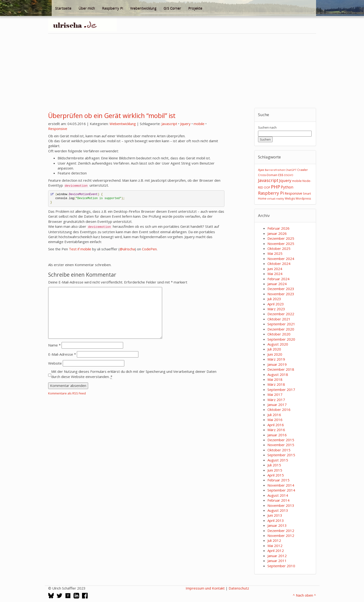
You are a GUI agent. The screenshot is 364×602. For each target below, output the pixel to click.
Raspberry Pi (113, 8)
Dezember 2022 (281, 314)
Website (55, 363)
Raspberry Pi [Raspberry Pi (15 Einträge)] (271, 193)
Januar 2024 (277, 284)
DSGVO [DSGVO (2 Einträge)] (289, 175)
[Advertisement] (182, 71)
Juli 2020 (274, 349)
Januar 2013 (277, 525)
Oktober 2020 (279, 334)
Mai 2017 (275, 394)
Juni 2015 (275, 470)
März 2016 (276, 430)
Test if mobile (80, 249)
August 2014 (278, 495)
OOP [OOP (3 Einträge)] (267, 187)
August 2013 (278, 510)
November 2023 (281, 294)
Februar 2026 (278, 228)
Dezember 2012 (281, 531)
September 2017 (281, 390)
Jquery (185, 124)
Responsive (58, 129)
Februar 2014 (278, 500)
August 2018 (278, 374)
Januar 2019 (277, 364)
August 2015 (278, 460)
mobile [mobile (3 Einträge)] (297, 181)
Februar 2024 (278, 279)
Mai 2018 (275, 379)
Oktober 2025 (279, 248)
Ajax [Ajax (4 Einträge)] (261, 170)
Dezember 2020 (281, 329)
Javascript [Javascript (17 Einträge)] (268, 180)
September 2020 (281, 339)
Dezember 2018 (281, 369)
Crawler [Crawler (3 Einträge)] (303, 170)
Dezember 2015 (281, 440)
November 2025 (281, 244)
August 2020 (278, 344)
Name (54, 345)
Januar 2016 (277, 435)
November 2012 (281, 535)
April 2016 (276, 425)
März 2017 (276, 400)
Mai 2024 (275, 274)
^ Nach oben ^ (304, 595)
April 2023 (276, 304)
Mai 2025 (275, 253)
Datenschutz (239, 588)
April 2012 (276, 551)
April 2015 (276, 475)
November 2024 (281, 259)
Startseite (63, 8)
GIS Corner (172, 8)
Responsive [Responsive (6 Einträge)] (293, 193)
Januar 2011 (277, 561)
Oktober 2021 (279, 319)
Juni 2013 (275, 515)
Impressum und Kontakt (205, 588)
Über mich (87, 8)
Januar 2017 (277, 405)
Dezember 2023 (281, 289)
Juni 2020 (275, 354)
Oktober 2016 (279, 409)
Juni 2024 (275, 269)
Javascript (169, 124)
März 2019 (276, 359)
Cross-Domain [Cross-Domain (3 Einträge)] (268, 175)
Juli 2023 (274, 299)
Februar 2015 (278, 480)
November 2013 (281, 505)
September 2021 (281, 324)
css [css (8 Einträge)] (281, 175)
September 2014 (281, 490)
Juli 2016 (274, 415)
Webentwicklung (143, 8)
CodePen (149, 249)
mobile (199, 124)
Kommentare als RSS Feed (67, 393)
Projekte (195, 8)
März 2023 (276, 309)
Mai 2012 (275, 546)
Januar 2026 (277, 233)
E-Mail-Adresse (62, 354)
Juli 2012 (274, 540)
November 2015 (281, 445)
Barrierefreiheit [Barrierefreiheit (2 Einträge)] (275, 170)
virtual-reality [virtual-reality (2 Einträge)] (276, 199)
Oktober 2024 (279, 264)
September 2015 (281, 455)
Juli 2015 (274, 465)
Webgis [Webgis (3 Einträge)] (290, 199)
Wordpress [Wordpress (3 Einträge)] (303, 199)
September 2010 (281, 566)
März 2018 (276, 384)
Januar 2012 (277, 556)
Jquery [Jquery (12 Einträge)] (285, 180)
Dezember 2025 (281, 238)
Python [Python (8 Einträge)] (287, 187)
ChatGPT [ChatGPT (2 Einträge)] (291, 170)
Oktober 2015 (279, 450)
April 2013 (276, 520)
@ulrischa (127, 249)
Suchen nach (267, 127)
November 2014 (281, 485)
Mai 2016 (275, 420)
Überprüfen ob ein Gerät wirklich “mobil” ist (112, 116)
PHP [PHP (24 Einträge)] (276, 187)
